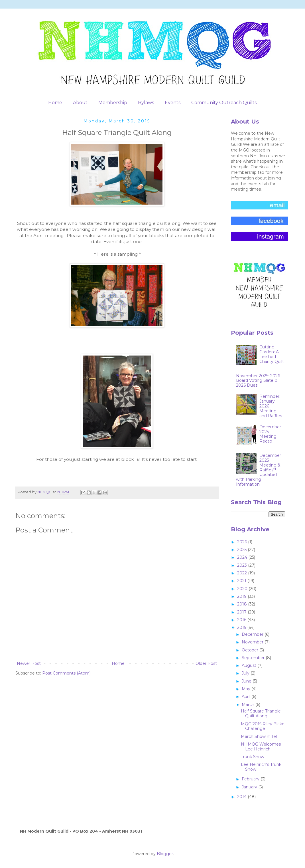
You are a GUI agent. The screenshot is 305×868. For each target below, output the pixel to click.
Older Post (206, 663)
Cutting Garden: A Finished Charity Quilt (272, 354)
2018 (243, 604)
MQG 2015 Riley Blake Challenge (263, 726)
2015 (242, 627)
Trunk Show (253, 757)
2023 (243, 565)
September (254, 658)
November (253, 642)
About (80, 103)
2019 (242, 596)
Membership (113, 103)
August (250, 665)
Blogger (165, 854)
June (247, 681)
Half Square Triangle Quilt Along (261, 713)
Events (173, 103)
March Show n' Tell (259, 736)
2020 (243, 589)
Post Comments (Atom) (66, 673)
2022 (243, 573)
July (246, 673)
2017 (242, 612)
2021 (242, 581)
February (251, 779)
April (247, 697)
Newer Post (29, 663)
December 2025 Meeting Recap (270, 434)
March (249, 705)
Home (55, 103)
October (251, 650)
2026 (243, 542)
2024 (243, 557)
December (253, 634)
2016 (242, 620)
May (247, 689)
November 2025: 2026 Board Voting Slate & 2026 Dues (258, 381)
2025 (242, 550)
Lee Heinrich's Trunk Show (261, 767)
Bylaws (146, 103)
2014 (242, 797)
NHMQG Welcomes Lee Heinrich (261, 747)
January (250, 787)
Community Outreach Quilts (224, 103)
